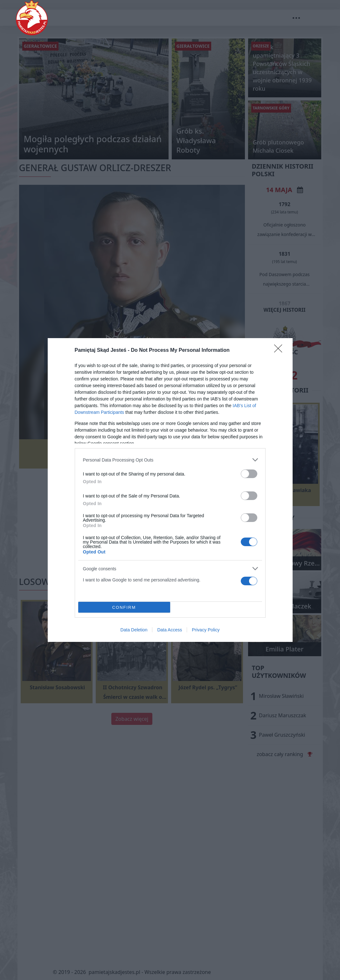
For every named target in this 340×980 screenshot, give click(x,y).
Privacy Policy (206, 630)
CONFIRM (124, 607)
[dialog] (170, 490)
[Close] (280, 351)
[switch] (249, 474)
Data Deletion (134, 630)
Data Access (170, 630)
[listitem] (170, 460)
